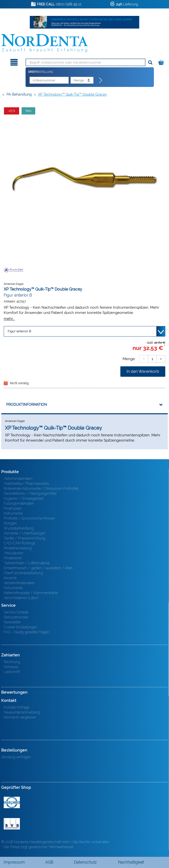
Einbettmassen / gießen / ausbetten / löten (38, 568)
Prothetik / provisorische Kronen (29, 518)
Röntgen (10, 523)
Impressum (14, 862)
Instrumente (13, 513)
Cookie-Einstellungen (20, 627)
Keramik (10, 578)
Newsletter (12, 622)
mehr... (9, 319)
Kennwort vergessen (20, 717)
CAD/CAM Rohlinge (19, 543)
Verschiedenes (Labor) (21, 598)
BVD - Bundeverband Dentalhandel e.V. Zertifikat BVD (12, 824)
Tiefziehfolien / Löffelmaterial (27, 563)
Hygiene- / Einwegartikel (23, 498)
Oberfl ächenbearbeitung (23, 573)
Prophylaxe (13, 508)
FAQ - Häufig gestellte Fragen (27, 632)
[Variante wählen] (84, 331)
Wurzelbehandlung (19, 528)
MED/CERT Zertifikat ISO (12, 802)
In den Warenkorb (143, 371)
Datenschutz (85, 862)
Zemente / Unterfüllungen (25, 533)
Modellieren (13, 558)
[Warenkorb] (162, 61)
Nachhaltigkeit (131, 862)
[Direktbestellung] (101, 80)
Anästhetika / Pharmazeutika (26, 484)
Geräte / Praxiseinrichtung (24, 538)
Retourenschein (16, 617)
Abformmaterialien (18, 479)
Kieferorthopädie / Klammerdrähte (31, 593)
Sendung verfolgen (16, 757)
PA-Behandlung (19, 94)
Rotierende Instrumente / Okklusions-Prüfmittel (41, 489)
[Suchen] (150, 63)
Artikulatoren (14, 553)
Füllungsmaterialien (19, 503)
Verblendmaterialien (19, 583)
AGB (49, 862)
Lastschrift (12, 672)
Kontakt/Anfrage (17, 707)
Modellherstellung (18, 548)
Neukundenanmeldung (22, 712)
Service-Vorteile (16, 612)
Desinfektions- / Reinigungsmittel (30, 493)
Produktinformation (27, 405)
